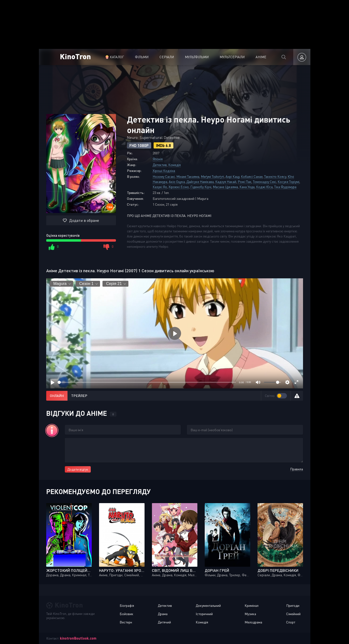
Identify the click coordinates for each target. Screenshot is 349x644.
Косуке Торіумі (288, 182)
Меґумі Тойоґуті (212, 176)
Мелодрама (253, 622)
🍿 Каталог (114, 57)
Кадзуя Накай (226, 182)
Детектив (160, 165)
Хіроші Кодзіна (164, 171)
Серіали (167, 57)
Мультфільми (197, 57)
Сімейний (293, 614)
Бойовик (126, 614)
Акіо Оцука (177, 182)
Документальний (208, 605)
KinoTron (75, 56)
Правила (297, 469)
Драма (163, 614)
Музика (250, 614)
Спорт (291, 622)
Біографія (127, 605)
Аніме (261, 57)
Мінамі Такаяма (188, 176)
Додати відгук (78, 469)
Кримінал (252, 605)
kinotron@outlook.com (78, 638)
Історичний (204, 614)
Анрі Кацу (232, 176)
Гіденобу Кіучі (201, 187)
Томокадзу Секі (265, 182)
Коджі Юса (264, 187)
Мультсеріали (232, 57)
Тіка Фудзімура (285, 187)
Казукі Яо (160, 187)
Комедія (174, 165)
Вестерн (126, 622)
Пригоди (293, 605)
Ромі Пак (245, 182)
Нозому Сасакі (164, 176)
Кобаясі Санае (252, 176)
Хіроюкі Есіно (179, 187)
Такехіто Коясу (275, 176)
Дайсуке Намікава (200, 182)
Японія (158, 159)
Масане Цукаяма (225, 187)
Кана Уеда (247, 187)
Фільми (142, 57)
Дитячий (164, 622)
